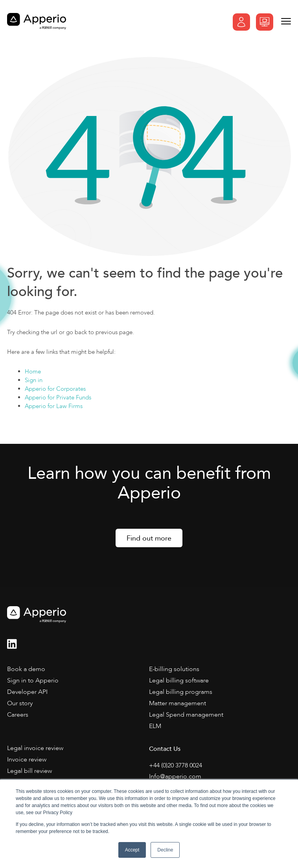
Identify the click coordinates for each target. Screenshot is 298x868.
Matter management (178, 703)
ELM (155, 726)
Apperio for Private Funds (58, 397)
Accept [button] (132, 850)
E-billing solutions (174, 669)
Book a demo (265, 22)
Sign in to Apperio (33, 680)
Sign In (241, 22)
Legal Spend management (186, 715)
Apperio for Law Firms (54, 406)
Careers (18, 715)
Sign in (34, 380)
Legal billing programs (181, 692)
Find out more (149, 538)
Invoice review (27, 759)
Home (33, 371)
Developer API (27, 692)
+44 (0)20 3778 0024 (176, 765)
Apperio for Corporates (55, 389)
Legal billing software (179, 680)
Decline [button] (165, 850)
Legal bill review (29, 771)
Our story (20, 703)
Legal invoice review (35, 748)
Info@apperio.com (175, 776)
